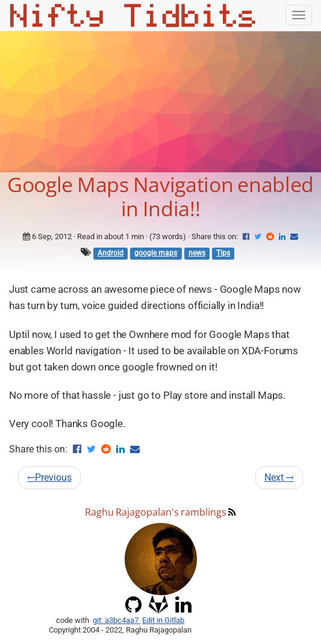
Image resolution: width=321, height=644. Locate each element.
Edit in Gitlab (163, 620)
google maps (156, 253)
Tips (223, 253)
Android (111, 253)
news (197, 253)
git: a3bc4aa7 (117, 620)
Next (279, 477)
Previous (49, 477)
